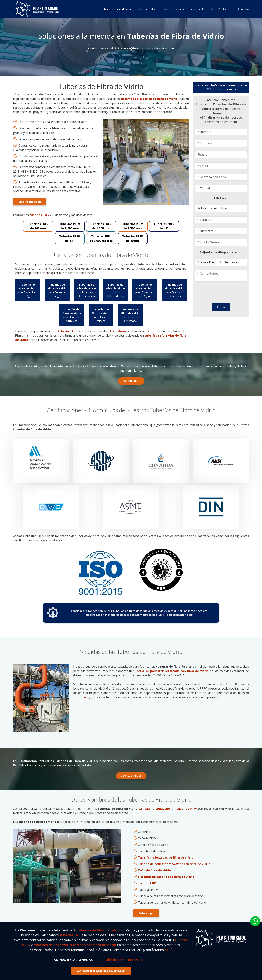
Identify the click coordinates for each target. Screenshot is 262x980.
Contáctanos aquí (101, 48)
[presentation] (216, 291)
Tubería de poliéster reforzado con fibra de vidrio (174, 864)
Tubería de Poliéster (172, 9)
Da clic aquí (131, 381)
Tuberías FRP (197, 9)
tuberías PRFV (39, 215)
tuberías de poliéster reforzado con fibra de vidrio (75, 945)
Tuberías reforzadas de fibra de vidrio (166, 858)
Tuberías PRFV (146, 9)
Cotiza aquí (146, 913)
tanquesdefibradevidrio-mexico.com (122, 960)
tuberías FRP (68, 331)
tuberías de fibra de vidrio (99, 930)
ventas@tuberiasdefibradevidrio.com (147, 48)
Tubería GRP (147, 883)
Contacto (243, 9)
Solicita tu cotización (155, 809)
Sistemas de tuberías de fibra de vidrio (166, 877)
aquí (168, 950)
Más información (30, 202)
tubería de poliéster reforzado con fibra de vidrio (171, 671)
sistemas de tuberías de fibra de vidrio (149, 99)
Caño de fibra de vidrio (154, 870)
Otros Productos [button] (221, 9)
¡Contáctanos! (131, 775)
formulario (118, 331)
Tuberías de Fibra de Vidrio (117, 9)
